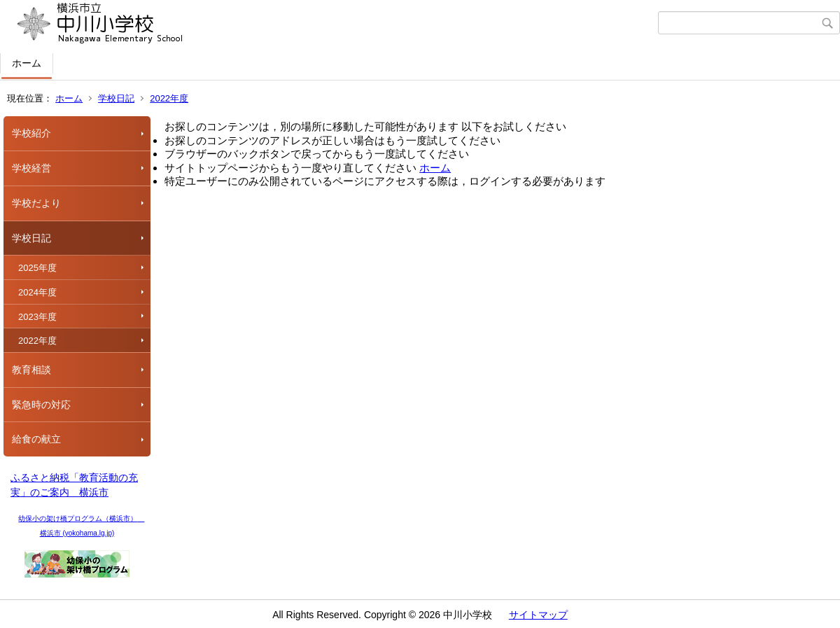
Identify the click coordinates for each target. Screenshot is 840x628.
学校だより (36, 203)
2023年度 (37, 317)
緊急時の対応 (41, 405)
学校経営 (31, 168)
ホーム (27, 63)
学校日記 (116, 98)
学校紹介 (31, 133)
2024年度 (37, 292)
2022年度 (169, 98)
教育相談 (31, 370)
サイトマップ (538, 615)
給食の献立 (36, 439)
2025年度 (37, 268)
